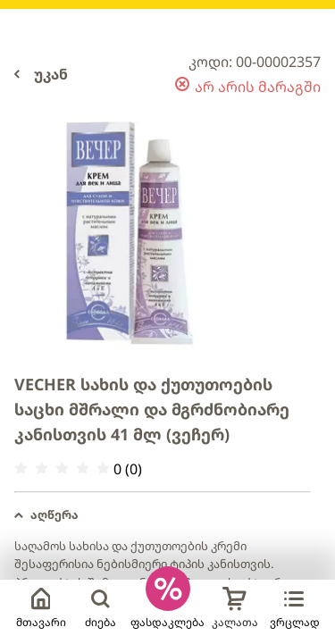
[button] (163, 515)
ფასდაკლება (167, 622)
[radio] (21, 468)
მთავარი (41, 608)
